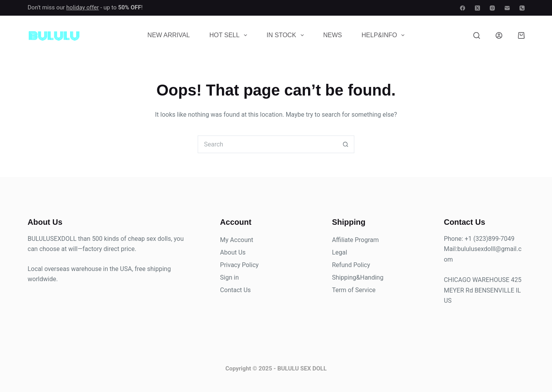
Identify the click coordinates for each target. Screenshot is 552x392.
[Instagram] (492, 8)
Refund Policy (351, 265)
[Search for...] (267, 144)
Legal (340, 252)
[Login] (499, 35)
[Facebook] (463, 8)
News (333, 35)
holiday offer (82, 7)
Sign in (229, 277)
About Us (233, 252)
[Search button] (345, 144)
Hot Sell (230, 35)
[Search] (477, 35)
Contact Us (235, 290)
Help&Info (385, 35)
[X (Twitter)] (477, 8)
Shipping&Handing (358, 277)
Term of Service (354, 290)
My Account (237, 240)
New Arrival (169, 35)
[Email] (507, 8)
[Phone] (522, 8)
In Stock (287, 35)
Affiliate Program (355, 240)
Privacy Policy (239, 265)
